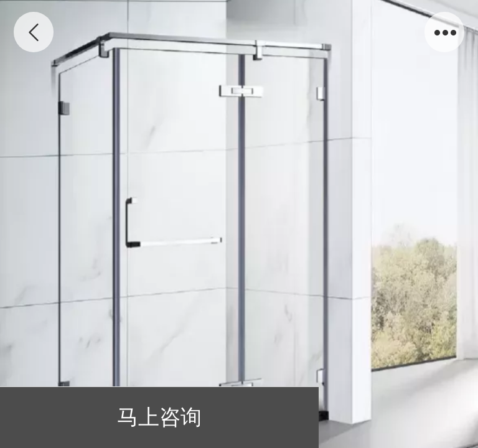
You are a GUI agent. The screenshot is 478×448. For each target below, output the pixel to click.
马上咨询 (159, 417)
